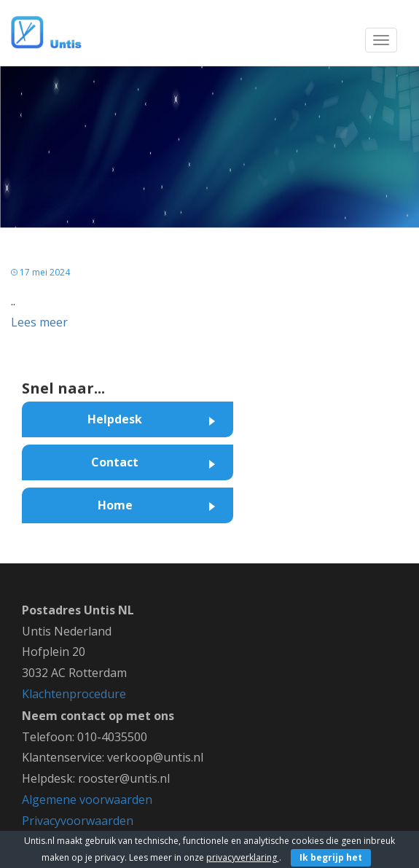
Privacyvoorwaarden (78, 821)
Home (115, 505)
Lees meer (39, 322)
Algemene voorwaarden (87, 799)
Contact (115, 462)
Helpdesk (115, 419)
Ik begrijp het (331, 857)
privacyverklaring (243, 857)
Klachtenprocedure (74, 694)
